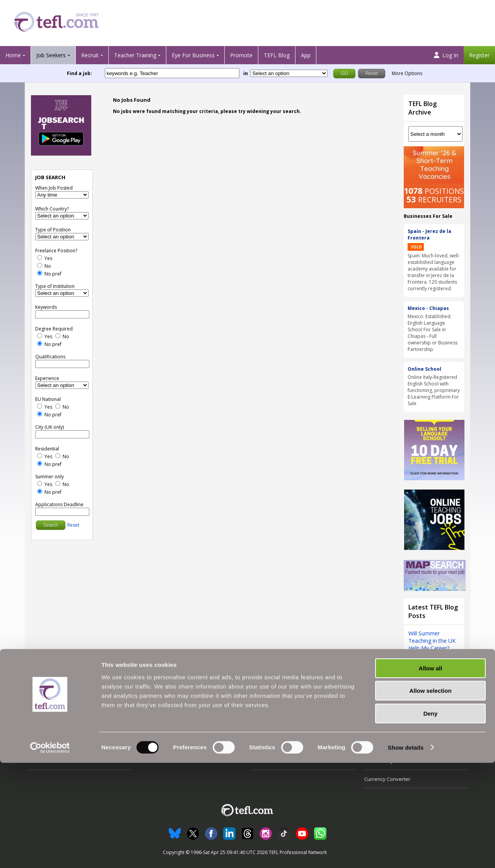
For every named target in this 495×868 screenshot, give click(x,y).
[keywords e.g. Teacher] (172, 73)
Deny (431, 819)
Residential (47, 449)
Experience (47, 378)
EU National (48, 399)
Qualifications (50, 357)
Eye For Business (193, 55)
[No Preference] (40, 273)
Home (13, 55)
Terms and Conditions (390, 743)
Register (479, 55)
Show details (406, 853)
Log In (446, 55)
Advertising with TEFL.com (282, 743)
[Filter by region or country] (289, 73)
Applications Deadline (59, 504)
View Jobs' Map (45, 743)
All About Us (266, 724)
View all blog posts (432, 665)
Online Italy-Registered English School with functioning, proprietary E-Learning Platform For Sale (434, 390)
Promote (241, 55)
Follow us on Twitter (387, 724)
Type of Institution (55, 286)
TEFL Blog (277, 55)
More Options (407, 73)
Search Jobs (42, 724)
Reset (73, 525)
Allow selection (430, 796)
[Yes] (40, 258)
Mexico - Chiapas (428, 308)
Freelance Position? (56, 251)
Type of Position (53, 230)
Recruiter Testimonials (166, 724)
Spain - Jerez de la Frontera (429, 235)
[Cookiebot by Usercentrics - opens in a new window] (50, 853)
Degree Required (54, 329)
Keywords (46, 307)
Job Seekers (51, 55)
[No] (40, 265)
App (306, 55)
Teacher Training (135, 55)
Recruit (90, 55)
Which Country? (52, 209)
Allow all (431, 773)
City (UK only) (49, 427)
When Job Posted (54, 188)
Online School (424, 369)
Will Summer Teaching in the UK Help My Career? (432, 641)
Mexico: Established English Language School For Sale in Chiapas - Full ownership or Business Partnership (433, 333)
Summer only (49, 477)
